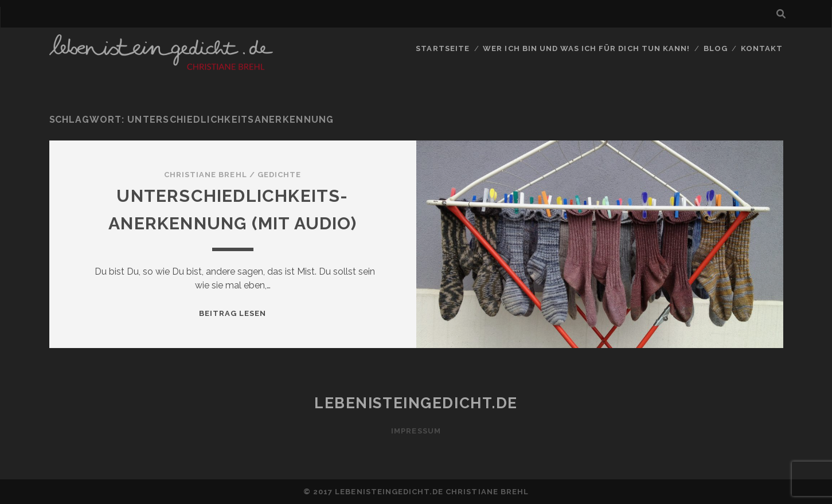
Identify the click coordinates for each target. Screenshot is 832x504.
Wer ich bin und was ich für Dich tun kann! (586, 48)
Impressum (416, 431)
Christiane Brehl (206, 175)
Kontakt (762, 48)
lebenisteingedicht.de (416, 403)
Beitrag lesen (233, 313)
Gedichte (279, 175)
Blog (716, 48)
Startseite (442, 48)
